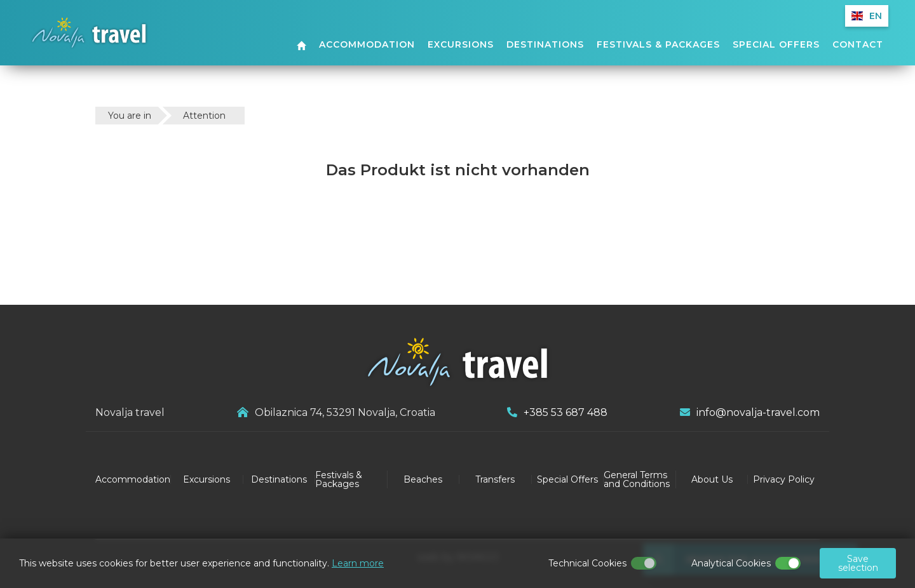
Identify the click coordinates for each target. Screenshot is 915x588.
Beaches (423, 479)
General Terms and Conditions (637, 479)
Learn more (358, 563)
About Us (712, 479)
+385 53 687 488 (557, 412)
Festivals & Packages (658, 45)
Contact (858, 45)
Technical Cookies (587, 563)
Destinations (545, 45)
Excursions (461, 45)
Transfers (495, 479)
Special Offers (776, 45)
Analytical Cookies (731, 563)
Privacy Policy (784, 479)
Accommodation (367, 45)
